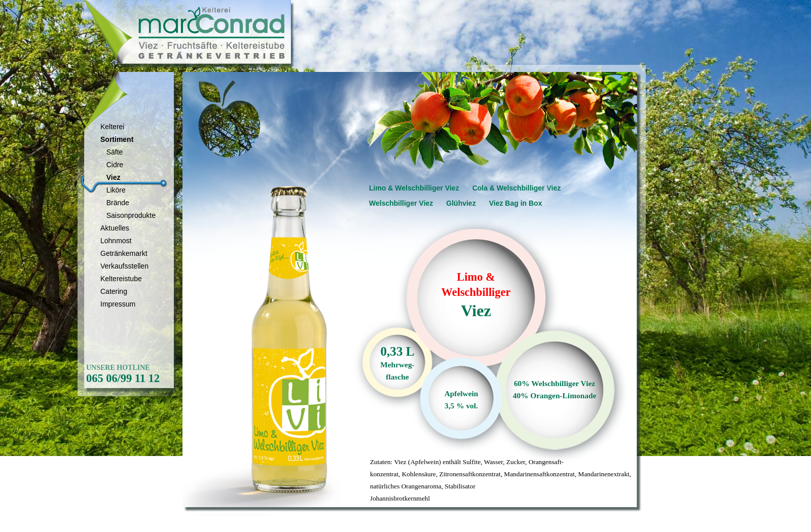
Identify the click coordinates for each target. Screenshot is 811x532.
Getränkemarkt (124, 253)
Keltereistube (121, 279)
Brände (115, 203)
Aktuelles (115, 228)
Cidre (112, 165)
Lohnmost (116, 241)
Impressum (118, 304)
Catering (114, 291)
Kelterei (112, 127)
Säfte (112, 152)
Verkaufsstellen (124, 266)
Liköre (113, 190)
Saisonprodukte (128, 215)
